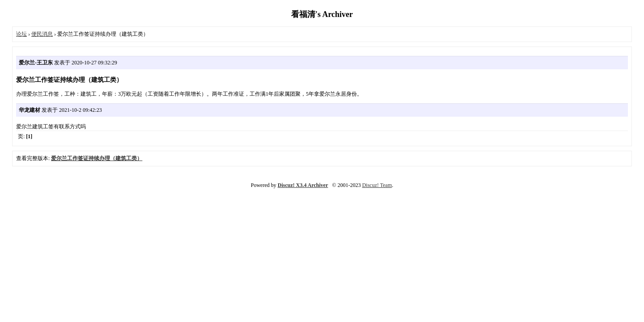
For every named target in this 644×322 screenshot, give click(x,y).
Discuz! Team (377, 185)
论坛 (21, 34)
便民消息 (42, 34)
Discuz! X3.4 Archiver (303, 185)
